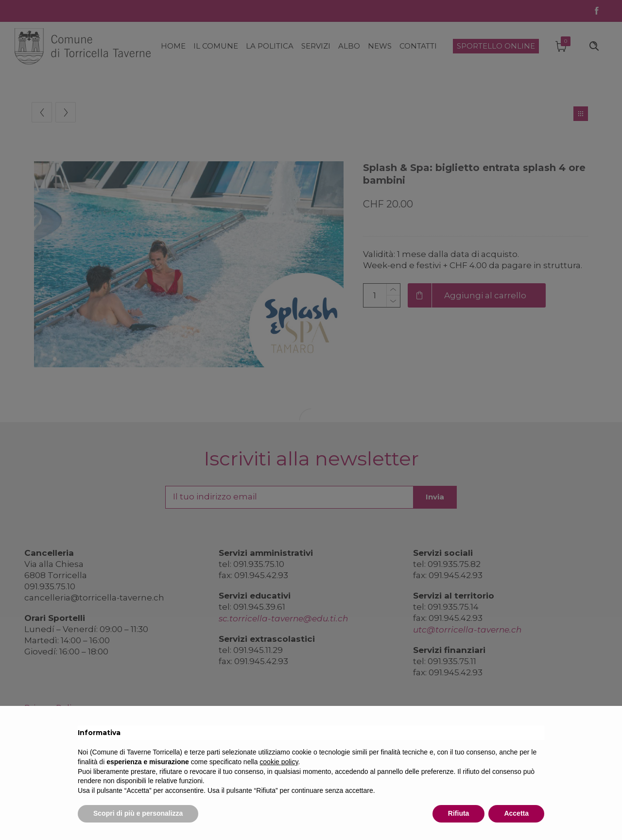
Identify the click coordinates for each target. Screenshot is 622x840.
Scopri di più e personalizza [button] (138, 813)
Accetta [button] (516, 813)
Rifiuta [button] (459, 813)
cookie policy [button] (279, 762)
